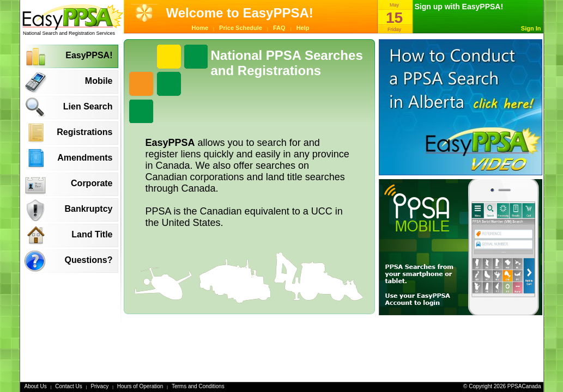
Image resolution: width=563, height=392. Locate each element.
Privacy (99, 386)
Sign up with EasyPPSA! (459, 7)
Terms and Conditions (198, 386)
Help (303, 28)
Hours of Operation (140, 386)
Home (200, 28)
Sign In (531, 28)
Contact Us (68, 386)
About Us (36, 386)
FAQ (279, 28)
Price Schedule (241, 28)
